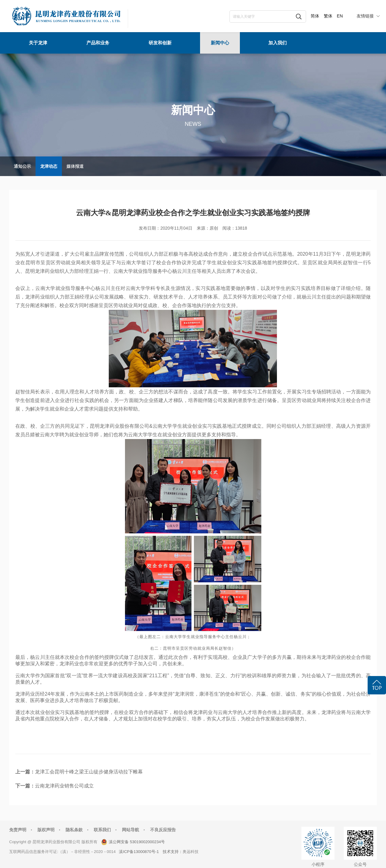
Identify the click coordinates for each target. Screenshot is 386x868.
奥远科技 (191, 852)
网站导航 (131, 830)
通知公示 (22, 166)
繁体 (328, 16)
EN (340, 16)
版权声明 (46, 830)
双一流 (74, 676)
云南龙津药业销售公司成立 (64, 786)
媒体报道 (75, 166)
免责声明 (18, 830)
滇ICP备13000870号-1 (139, 852)
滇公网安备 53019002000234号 (137, 842)
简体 (315, 16)
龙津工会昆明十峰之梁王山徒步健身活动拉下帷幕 (89, 772)
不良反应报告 (163, 830)
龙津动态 (49, 166)
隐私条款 (74, 830)
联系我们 (102, 830)
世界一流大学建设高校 (108, 676)
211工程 (158, 676)
